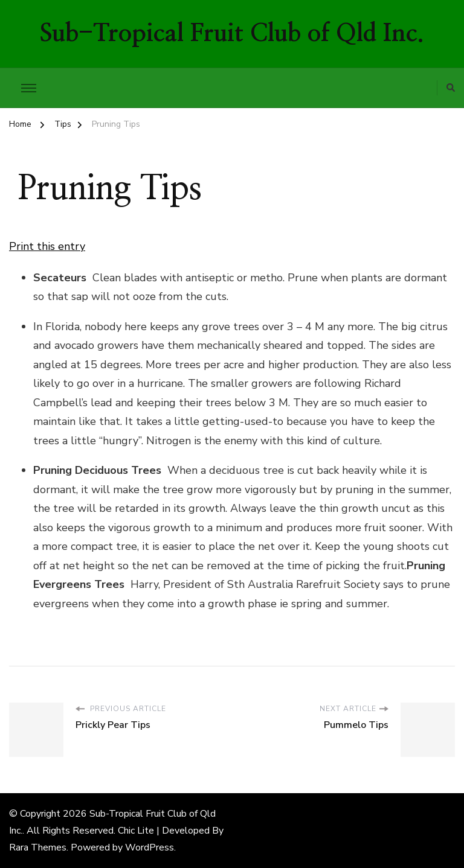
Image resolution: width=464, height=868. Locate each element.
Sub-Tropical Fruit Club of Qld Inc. (232, 34)
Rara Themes (38, 847)
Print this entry (47, 246)
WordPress (150, 847)
